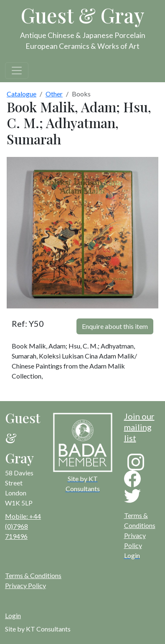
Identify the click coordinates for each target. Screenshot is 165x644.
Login (13, 615)
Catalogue (22, 94)
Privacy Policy (25, 585)
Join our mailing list (139, 427)
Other (54, 94)
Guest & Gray (83, 15)
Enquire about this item (115, 326)
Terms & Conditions (33, 575)
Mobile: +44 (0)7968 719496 (23, 526)
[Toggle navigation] (17, 71)
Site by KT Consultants (38, 629)
